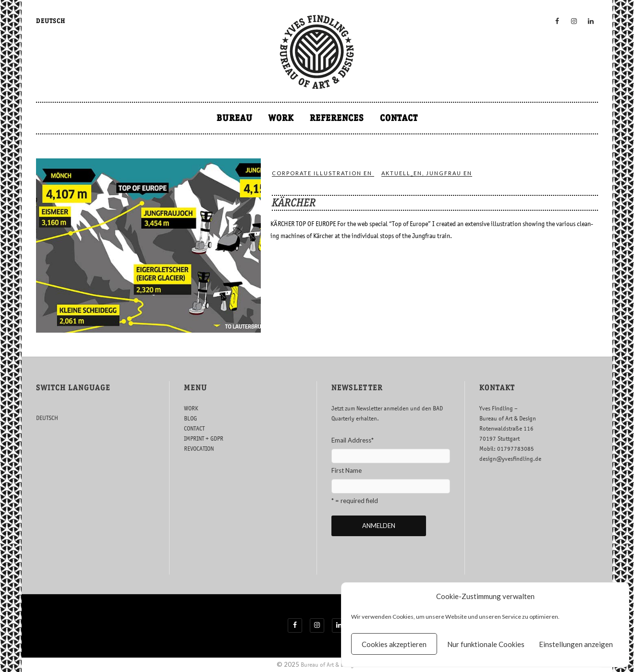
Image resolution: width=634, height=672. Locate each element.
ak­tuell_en (402, 173)
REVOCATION (199, 449)
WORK (281, 118)
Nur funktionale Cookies (486, 644)
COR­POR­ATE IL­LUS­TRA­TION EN (322, 173)
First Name (347, 470)
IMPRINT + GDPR (204, 438)
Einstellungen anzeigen (576, 644)
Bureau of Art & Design (329, 665)
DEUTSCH (51, 21)
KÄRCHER (294, 203)
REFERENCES (337, 118)
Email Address (353, 440)
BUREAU (235, 118)
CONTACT (399, 118)
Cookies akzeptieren (394, 644)
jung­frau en (449, 173)
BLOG (190, 418)
